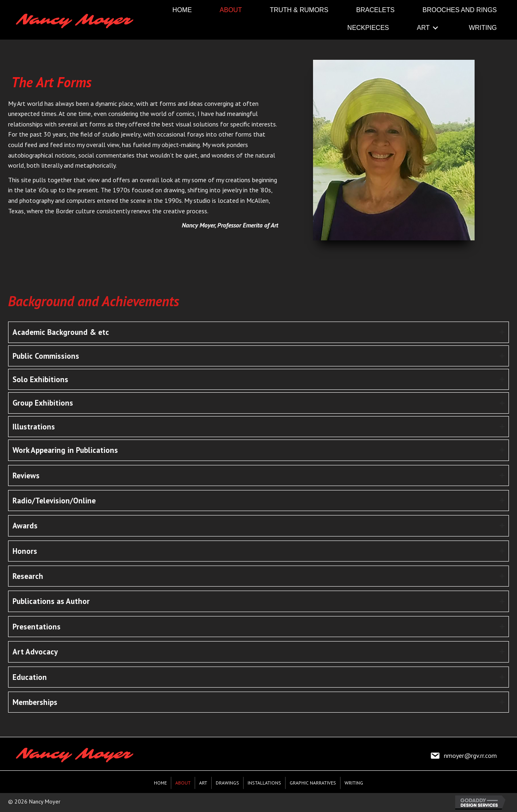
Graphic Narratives (313, 783)
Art (203, 783)
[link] (182, 10)
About (183, 783)
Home (160, 783)
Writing (354, 783)
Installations (264, 783)
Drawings (227, 783)
